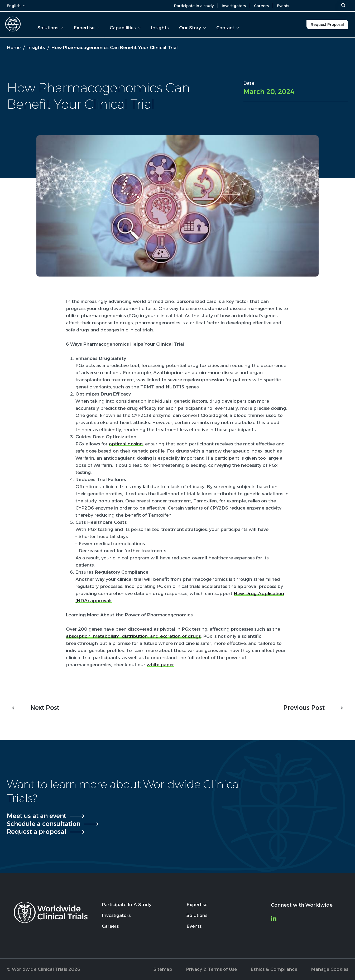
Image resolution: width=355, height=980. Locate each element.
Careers (261, 6)
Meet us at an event (37, 816)
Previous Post (304, 708)
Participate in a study (194, 6)
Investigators (234, 6)
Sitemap (163, 969)
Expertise (86, 28)
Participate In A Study (127, 905)
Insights (160, 28)
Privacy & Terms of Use (211, 969)
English (16, 6)
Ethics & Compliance (274, 969)
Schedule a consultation (44, 824)
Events (283, 6)
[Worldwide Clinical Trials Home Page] (13, 24)
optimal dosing (126, 444)
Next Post (45, 708)
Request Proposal (327, 25)
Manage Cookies (330, 969)
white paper (160, 665)
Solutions (50, 28)
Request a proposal (37, 832)
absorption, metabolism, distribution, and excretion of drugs (133, 636)
